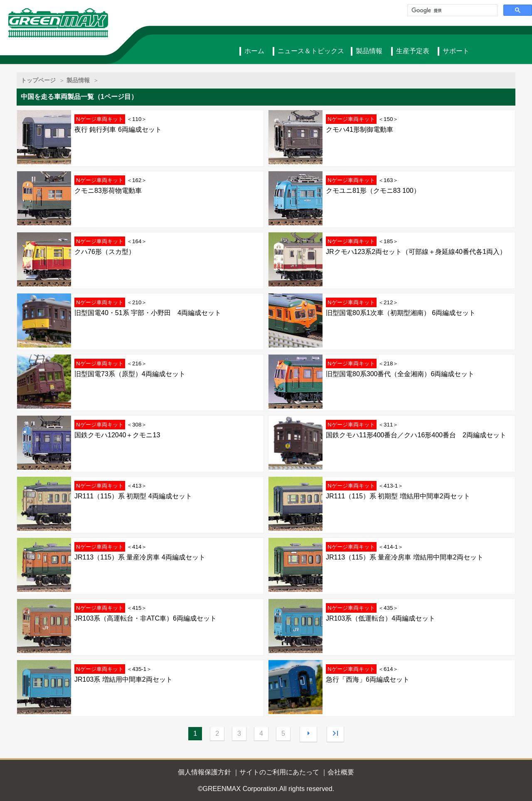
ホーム (254, 51)
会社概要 (341, 772)
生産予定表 (413, 51)
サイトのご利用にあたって (279, 772)
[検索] (452, 10)
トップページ (38, 80)
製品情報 (369, 51)
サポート (456, 51)
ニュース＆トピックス (311, 51)
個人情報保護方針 (204, 772)
